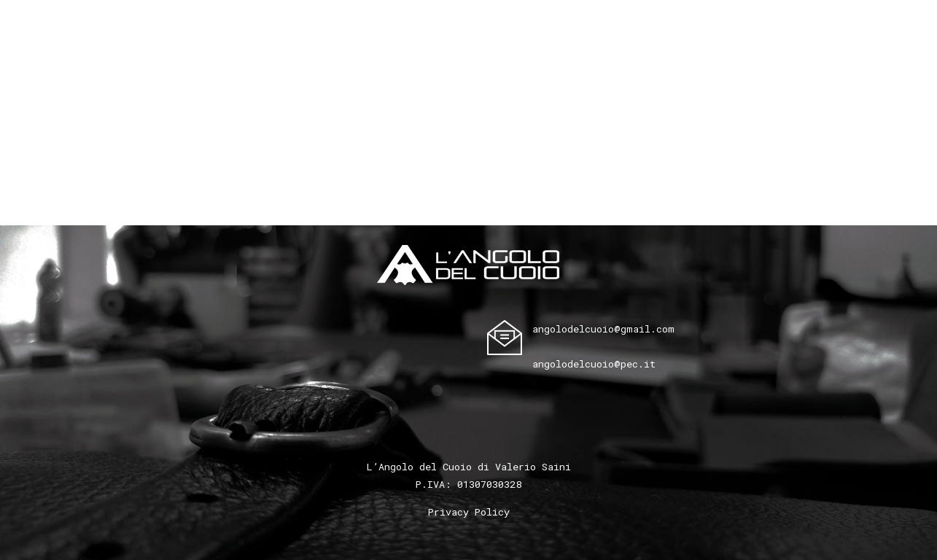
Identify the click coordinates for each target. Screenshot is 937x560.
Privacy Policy (469, 512)
